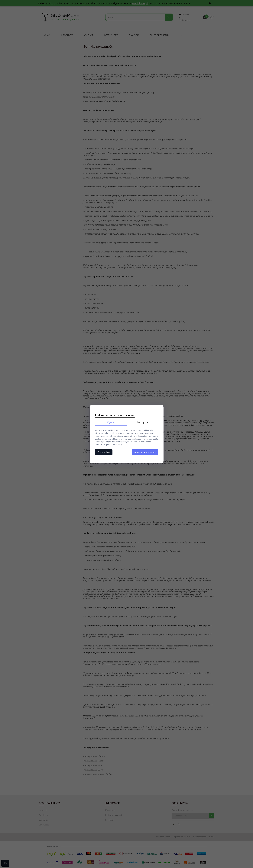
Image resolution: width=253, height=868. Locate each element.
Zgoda (111, 422)
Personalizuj (104, 452)
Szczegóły (142, 422)
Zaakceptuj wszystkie (145, 452)
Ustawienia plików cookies (115, 415)
